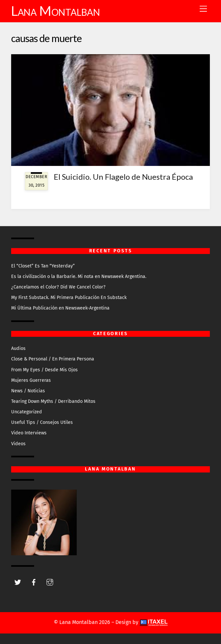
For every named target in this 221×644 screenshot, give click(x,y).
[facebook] (34, 582)
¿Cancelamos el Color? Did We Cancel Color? (58, 287)
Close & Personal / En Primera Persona (53, 359)
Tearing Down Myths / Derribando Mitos (53, 401)
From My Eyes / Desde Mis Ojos (44, 370)
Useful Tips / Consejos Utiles (42, 422)
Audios (18, 348)
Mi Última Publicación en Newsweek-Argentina (60, 308)
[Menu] (203, 9)
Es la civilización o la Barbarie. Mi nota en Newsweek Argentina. (79, 276)
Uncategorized (27, 412)
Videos (18, 444)
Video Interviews (29, 433)
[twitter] (18, 582)
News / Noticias (28, 391)
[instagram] (50, 582)
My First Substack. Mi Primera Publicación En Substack (69, 298)
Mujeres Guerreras (31, 380)
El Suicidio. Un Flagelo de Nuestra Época (123, 177)
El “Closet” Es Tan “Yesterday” (43, 266)
